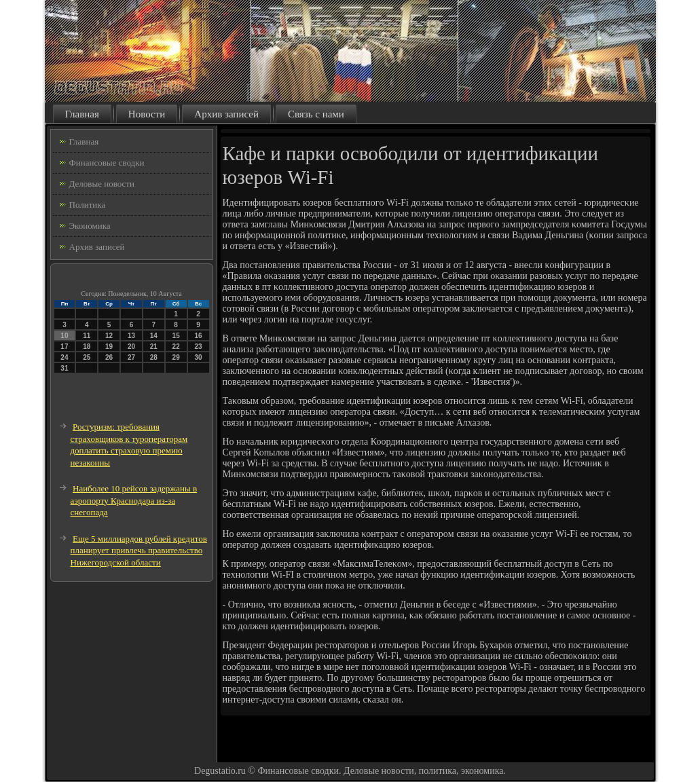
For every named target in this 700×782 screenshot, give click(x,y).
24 (64, 357)
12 (109, 336)
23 (198, 347)
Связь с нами (316, 114)
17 (64, 347)
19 (109, 347)
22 (176, 347)
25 (87, 357)
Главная (82, 114)
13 (131, 336)
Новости (147, 114)
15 (176, 336)
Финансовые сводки (107, 163)
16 (198, 336)
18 (87, 347)
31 (64, 368)
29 (176, 357)
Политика (88, 205)
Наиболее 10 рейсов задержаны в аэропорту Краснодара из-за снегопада (134, 500)
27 (131, 357)
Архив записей (226, 114)
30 (198, 357)
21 (154, 347)
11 (87, 336)
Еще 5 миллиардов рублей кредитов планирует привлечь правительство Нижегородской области (139, 551)
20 (131, 347)
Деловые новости (102, 184)
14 (154, 336)
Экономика (90, 226)
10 (64, 336)
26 (109, 357)
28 (154, 357)
